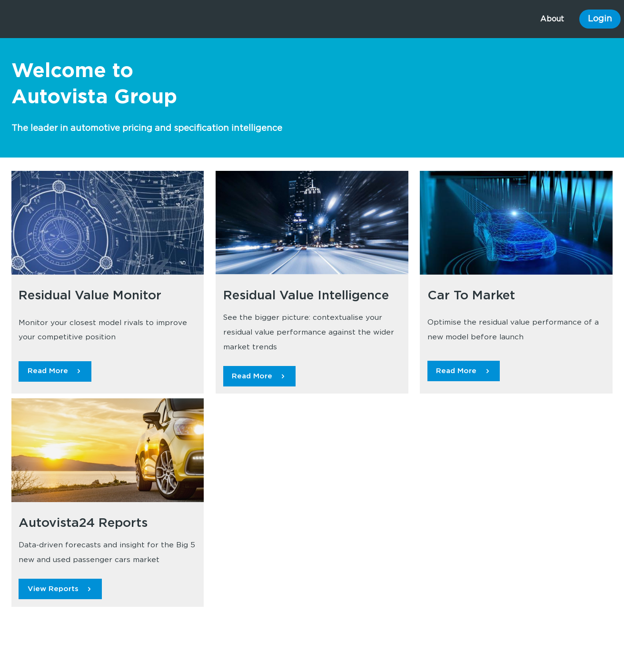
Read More (48, 371)
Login (600, 19)
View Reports (53, 589)
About (552, 19)
